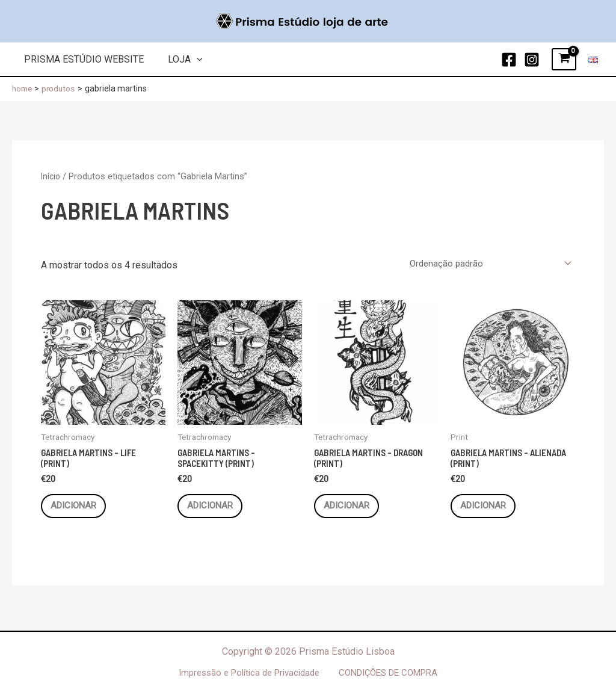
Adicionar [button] (79, 510)
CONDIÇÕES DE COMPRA (390, 672)
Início (51, 176)
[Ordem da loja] (485, 264)
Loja (178, 59)
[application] (189, 59)
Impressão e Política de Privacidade (249, 672)
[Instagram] (532, 60)
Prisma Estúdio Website (82, 59)
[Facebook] (509, 60)
